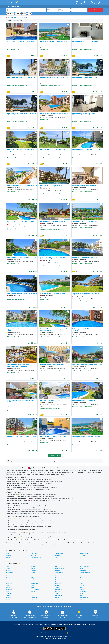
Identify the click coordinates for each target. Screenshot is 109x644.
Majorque (58, 570)
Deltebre (8, 555)
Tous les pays (73, 624)
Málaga (33, 578)
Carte (24, 14)
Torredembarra (59, 553)
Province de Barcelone (86, 572)
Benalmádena (9, 593)
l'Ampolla (58, 555)
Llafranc (33, 588)
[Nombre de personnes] (79, 10)
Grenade (33, 574)
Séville (82, 595)
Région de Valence (85, 566)
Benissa (33, 591)
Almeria (57, 574)
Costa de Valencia (60, 572)
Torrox (57, 593)
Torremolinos (83, 582)
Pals (81, 588)
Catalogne (33, 566)
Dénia (8, 580)
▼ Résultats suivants (54, 455)
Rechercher (95, 10)
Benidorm (9, 597)
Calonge (8, 599)
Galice (81, 568)
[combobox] (26, 10)
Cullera (82, 593)
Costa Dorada (10, 572)
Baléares (8, 568)
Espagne (8, 566)
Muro (7, 591)
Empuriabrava (9, 578)
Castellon (33, 572)
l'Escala (82, 580)
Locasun (84, 624)
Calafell (82, 557)
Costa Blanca (83, 570)
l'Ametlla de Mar (84, 553)
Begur (32, 586)
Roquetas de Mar (84, 597)
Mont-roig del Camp (36, 557)
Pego (7, 601)
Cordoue (8, 576)
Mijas (32, 593)
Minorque (33, 576)
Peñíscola (9, 582)
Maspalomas (58, 589)
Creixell (8, 557)
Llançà (82, 584)
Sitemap (79, 624)
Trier (29, 14)
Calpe (81, 576)
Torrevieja (58, 588)
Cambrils (33, 582)
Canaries (33, 568)
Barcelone (9, 595)
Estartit (33, 580)
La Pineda (33, 555)
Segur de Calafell (10, 559)
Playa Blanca (58, 595)
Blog (61, 624)
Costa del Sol (34, 570)
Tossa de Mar (34, 597)
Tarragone (82, 555)
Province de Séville (85, 574)
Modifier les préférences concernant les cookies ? (54, 638)
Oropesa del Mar (84, 591)
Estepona (58, 586)
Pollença (8, 588)
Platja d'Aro (58, 584)
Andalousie (58, 566)
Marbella (58, 582)
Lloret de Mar (34, 584)
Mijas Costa (34, 599)
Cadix (8, 574)
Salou (8, 553)
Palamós (82, 589)
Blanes (57, 597)
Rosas (57, 576)
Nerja (57, 578)
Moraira (82, 586)
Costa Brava (9, 570)
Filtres (18, 14)
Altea (32, 595)
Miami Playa (34, 553)
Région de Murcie (60, 568)
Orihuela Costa (59, 599)
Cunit (57, 557)
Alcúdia (8, 586)
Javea (81, 578)
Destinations (10, 14)
